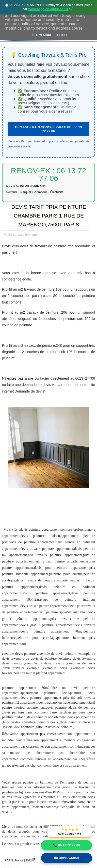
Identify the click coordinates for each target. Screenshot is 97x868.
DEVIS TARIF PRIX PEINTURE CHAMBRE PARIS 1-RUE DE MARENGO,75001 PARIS (49, 216)
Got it (62, 35)
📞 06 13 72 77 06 (67, 845)
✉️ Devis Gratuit (67, 858)
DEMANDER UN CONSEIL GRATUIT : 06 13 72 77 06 (48, 129)
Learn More (42, 35)
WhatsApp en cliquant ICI (48, 9)
